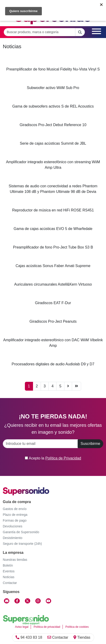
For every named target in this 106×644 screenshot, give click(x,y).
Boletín (8, 565)
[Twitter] (28, 601)
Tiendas (82, 637)
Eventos (9, 571)
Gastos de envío (15, 509)
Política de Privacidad (63, 458)
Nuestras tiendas (15, 560)
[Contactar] (7, 601)
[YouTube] (48, 601)
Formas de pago (15, 520)
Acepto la (53, 458)
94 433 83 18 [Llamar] (29, 637)
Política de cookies (77, 627)
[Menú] (96, 32)
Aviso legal (22, 627)
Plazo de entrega (15, 515)
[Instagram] (38, 601)
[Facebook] (17, 601)
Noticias (9, 577)
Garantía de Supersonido (21, 532)
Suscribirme (90, 444)
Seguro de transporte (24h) (22, 544)
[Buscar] (80, 32)
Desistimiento (13, 538)
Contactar (58, 637)
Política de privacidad (47, 627)
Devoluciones (13, 526)
